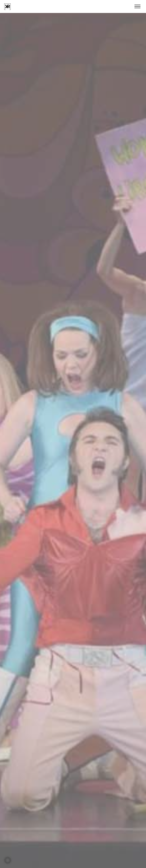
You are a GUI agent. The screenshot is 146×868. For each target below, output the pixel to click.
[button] (8, 860)
